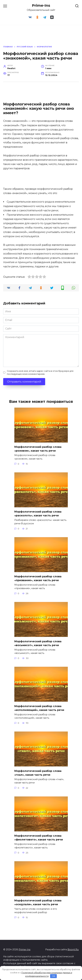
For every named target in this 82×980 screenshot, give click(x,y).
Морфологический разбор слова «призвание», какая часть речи (38, 578)
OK (54, 976)
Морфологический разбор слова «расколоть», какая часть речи (38, 514)
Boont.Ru (73, 950)
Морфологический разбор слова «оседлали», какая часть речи (38, 902)
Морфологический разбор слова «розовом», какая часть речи (38, 449)
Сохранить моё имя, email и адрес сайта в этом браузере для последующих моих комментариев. (40, 373)
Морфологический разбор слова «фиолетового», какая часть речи (39, 838)
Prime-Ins (41, 5)
